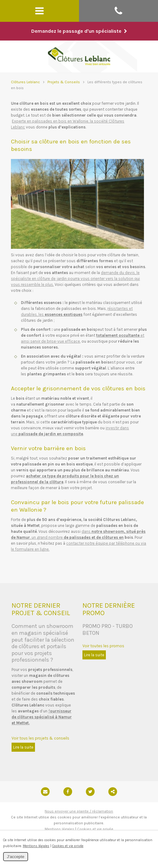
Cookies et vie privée (95, 829)
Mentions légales (59, 829)
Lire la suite (23, 747)
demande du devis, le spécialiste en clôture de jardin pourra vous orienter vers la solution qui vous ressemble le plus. (75, 279)
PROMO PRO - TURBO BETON (108, 629)
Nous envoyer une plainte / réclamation (79, 811)
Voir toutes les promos (103, 646)
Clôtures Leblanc (25, 82)
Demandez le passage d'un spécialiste (79, 31)
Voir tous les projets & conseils (40, 738)
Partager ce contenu (113, 792)
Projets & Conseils (64, 82)
